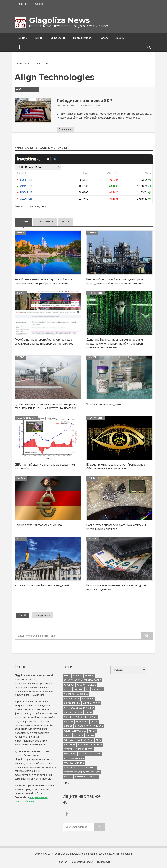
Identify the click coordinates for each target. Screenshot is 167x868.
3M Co (67, 676)
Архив (39, 4)
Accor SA (69, 685)
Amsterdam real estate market (82, 773)
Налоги (104, 38)
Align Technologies (75, 731)
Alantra (68, 722)
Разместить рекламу (83, 862)
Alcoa (94, 722)
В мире (22, 38)
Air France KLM (72, 704)
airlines (68, 717)
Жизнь (120, 38)
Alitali (67, 736)
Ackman (81, 685)
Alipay (92, 731)
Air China (83, 694)
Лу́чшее (26, 222)
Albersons (82, 722)
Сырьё (92, 233)
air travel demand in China (79, 708)
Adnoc (67, 690)
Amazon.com (86, 754)
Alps (99, 740)
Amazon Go (70, 754)
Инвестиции (59, 38)
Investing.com (38, 207)
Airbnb (78, 713)
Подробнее (67, 130)
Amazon (68, 750)
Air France (88, 699)
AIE (88, 690)
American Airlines (74, 759)
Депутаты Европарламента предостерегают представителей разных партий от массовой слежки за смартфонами (115, 344)
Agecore (79, 690)
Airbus (88, 713)
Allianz (90, 736)
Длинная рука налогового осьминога (38, 525)
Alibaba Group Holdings (89, 727)
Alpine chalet (85, 740)
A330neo (78, 676)
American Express (74, 763)
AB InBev (90, 676)
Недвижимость (83, 38)
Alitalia (78, 736)
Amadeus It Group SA (90, 745)
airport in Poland (86, 717)
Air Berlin (97, 690)
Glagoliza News (59, 20)
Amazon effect (84, 750)
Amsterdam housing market (80, 768)
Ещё (65, 783)
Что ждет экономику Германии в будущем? (42, 586)
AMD (99, 754)
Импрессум (104, 862)
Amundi (68, 777)
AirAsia (68, 713)
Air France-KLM (92, 704)
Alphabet (69, 740)
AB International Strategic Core (82, 681)
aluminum (69, 745)
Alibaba (68, 727)
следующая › (43, 616)
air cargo (69, 694)
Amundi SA (81, 777)
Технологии (96, 293)
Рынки (38, 38)
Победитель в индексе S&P (84, 101)
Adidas (92, 685)
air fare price (71, 699)
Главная (23, 4)
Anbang (94, 777)
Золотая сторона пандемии (104, 404)
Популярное (45, 222)
